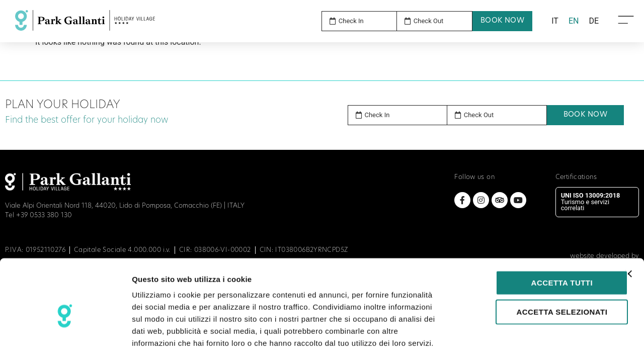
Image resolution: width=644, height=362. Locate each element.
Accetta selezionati (535, 270)
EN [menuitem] (574, 21)
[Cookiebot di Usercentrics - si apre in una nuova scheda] (65, 342)
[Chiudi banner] (628, 232)
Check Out (479, 115)
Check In (377, 115)
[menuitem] (555, 21)
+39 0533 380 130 (44, 215)
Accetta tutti (535, 241)
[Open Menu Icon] (626, 19)
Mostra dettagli (529, 342)
